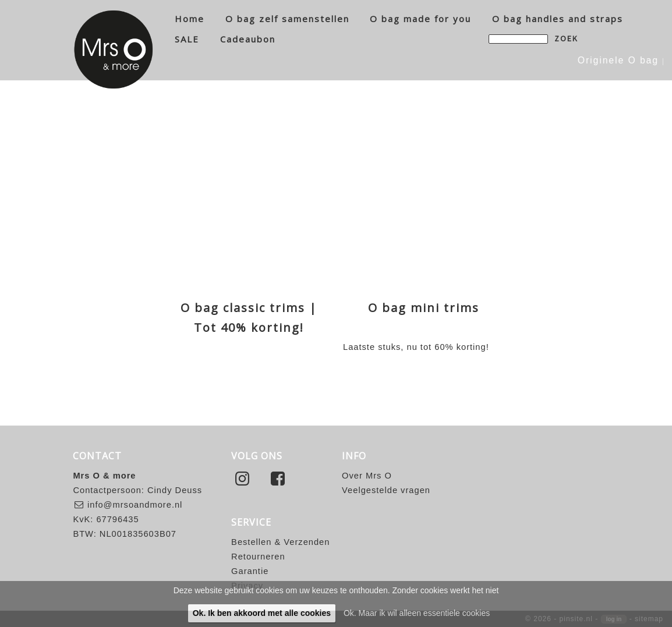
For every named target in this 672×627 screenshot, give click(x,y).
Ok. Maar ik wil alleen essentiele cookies (417, 613)
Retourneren (258, 557)
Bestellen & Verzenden (280, 542)
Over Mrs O (367, 476)
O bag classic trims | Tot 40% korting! (249, 318)
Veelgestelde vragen (386, 490)
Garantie (250, 571)
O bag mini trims (424, 308)
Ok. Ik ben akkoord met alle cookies (262, 613)
